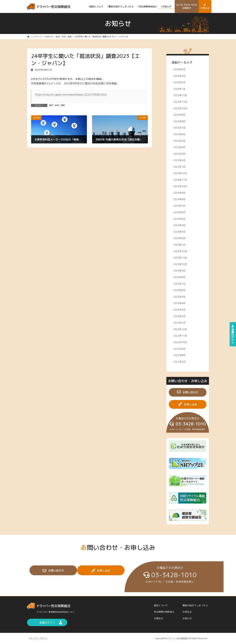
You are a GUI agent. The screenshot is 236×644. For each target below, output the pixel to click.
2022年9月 (179, 349)
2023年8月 (179, 277)
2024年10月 (180, 186)
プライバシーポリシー (38, 638)
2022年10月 (180, 342)
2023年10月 (180, 264)
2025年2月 (179, 160)
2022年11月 (180, 336)
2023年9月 (179, 271)
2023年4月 (179, 303)
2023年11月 (180, 258)
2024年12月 (180, 173)
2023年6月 (179, 290)
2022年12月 (180, 329)
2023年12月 (180, 251)
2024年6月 (179, 212)
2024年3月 (179, 232)
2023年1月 (179, 323)
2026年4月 (179, 69)
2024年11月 (180, 180)
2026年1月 (179, 89)
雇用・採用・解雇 (57, 105)
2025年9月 (179, 115)
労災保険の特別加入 (164, 612)
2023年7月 (179, 284)
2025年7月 (179, 128)
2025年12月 (180, 95)
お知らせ (187, 618)
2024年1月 (179, 245)
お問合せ (158, 618)
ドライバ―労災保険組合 (178, 638)
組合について (161, 605)
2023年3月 (179, 310)
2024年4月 (179, 225)
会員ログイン (233, 334)
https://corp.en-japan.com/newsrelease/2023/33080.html (71, 95)
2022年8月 (179, 355)
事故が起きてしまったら (195, 605)
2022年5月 (179, 362)
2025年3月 (179, 154)
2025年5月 (179, 141)
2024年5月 (179, 219)
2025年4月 (179, 147)
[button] (188, 392)
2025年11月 (180, 102)
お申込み (187, 612)
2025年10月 (180, 108)
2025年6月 (179, 134)
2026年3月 (179, 76)
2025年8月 (179, 121)
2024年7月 (179, 206)
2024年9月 (179, 193)
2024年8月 (179, 199)
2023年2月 (179, 316)
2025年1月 (179, 167)
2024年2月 (179, 238)
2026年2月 (179, 82)
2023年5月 (179, 297)
